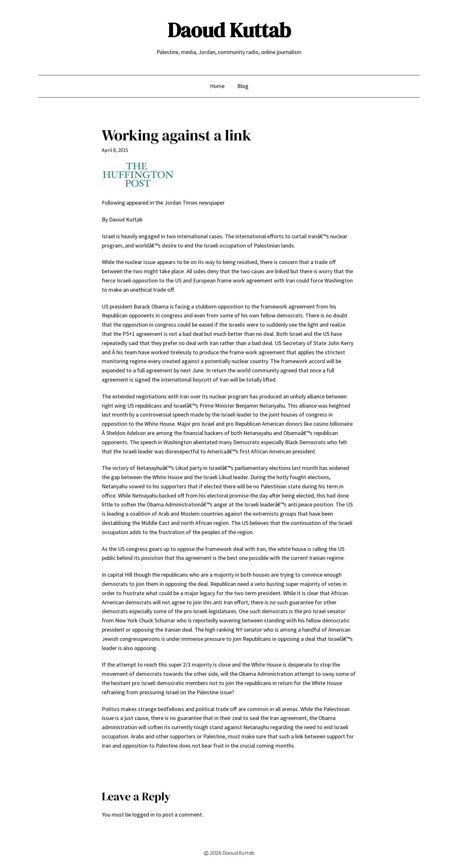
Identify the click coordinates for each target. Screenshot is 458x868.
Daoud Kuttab (229, 30)
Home (217, 86)
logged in (143, 814)
